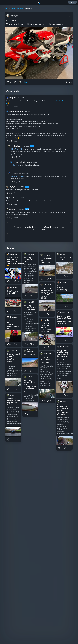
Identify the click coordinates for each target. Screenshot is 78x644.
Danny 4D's (13, 98)
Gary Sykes (18, 146)
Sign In (72, 2)
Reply (16, 106)
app (36, 227)
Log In (22, 227)
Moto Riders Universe (16, 111)
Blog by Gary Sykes (17, 9)
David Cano (13, 198)
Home (6, 9)
